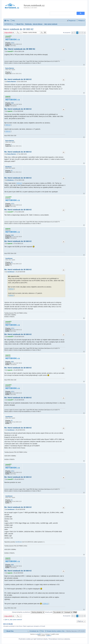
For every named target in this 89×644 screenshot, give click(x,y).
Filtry (8, 21)
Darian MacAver (10, 68)
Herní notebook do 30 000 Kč (18, 29)
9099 (12, 103)
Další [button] (85, 33)
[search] (62, 13)
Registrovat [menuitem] (72, 21)
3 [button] (80, 33)
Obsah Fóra (10, 631)
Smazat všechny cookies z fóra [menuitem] (56, 631)
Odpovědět (8, 32)
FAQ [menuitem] (13, 21)
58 (12, 262)
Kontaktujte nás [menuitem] (34, 631)
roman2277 (8, 36)
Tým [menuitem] (43, 631)
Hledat (42, 32)
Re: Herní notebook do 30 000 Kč (20, 49)
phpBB (39, 634)
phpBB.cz (49, 636)
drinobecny (8, 167)
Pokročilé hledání (45, 32)
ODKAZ (8, 125)
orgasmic (8, 96)
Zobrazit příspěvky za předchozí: (28, 612)
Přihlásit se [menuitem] (81, 21)
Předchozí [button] (72, 33)
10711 (13, 43)
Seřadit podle (54, 612)
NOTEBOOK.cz (9, 24)
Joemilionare (9, 258)
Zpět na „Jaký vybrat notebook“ (13, 620)
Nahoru (84, 65)
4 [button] (82, 33)
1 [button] (75, 33)
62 (12, 171)
